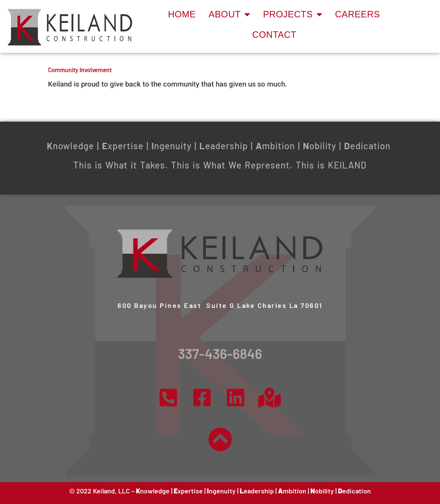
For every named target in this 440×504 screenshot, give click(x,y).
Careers (357, 14)
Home (182, 14)
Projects (293, 14)
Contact (274, 35)
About (229, 14)
